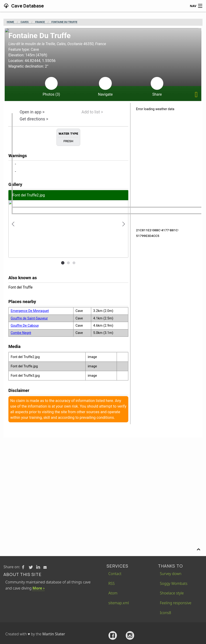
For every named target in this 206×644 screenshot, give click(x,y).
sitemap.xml (119, 603)
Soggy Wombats (174, 583)
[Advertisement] (103, 473)
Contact (115, 574)
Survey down (171, 574)
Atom (113, 593)
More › (38, 588)
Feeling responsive (176, 603)
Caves (24, 22)
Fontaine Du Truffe (64, 22)
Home (10, 22)
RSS (112, 583)
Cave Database (27, 6)
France (40, 22)
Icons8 (165, 613)
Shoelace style (172, 593)
